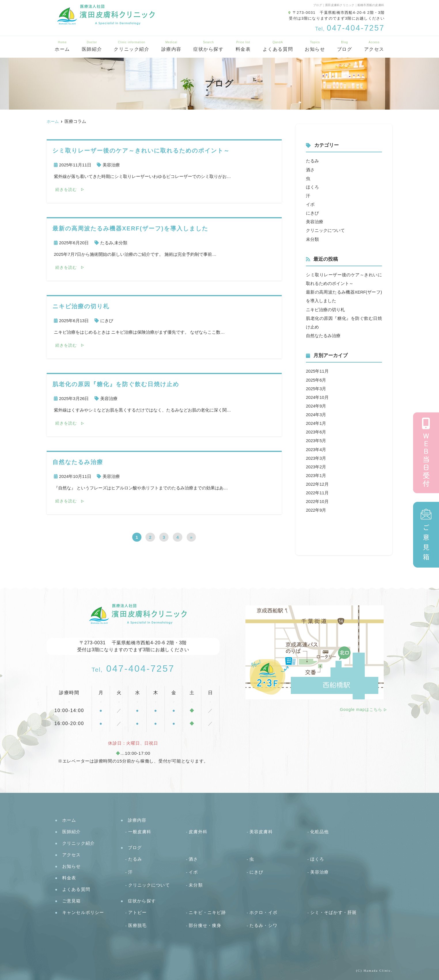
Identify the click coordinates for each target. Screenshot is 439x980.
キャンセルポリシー (83, 912)
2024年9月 (316, 405)
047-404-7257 (133, 669)
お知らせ (315, 46)
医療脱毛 (138, 925)
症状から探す (209, 46)
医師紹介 (92, 46)
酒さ (310, 169)
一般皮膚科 (140, 831)
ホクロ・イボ (263, 912)
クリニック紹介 (131, 46)
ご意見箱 (72, 901)
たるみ (107, 243)
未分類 (121, 243)
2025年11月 (317, 370)
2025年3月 (316, 388)
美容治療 (111, 165)
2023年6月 (316, 431)
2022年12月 (317, 483)
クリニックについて (325, 230)
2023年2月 (316, 466)
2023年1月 (316, 474)
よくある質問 (278, 46)
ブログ (345, 46)
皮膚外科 (198, 831)
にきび (107, 321)
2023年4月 (316, 448)
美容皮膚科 (261, 831)
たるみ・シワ (263, 925)
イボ (310, 204)
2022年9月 (316, 509)
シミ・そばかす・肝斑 (333, 912)
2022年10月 (317, 500)
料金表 (243, 46)
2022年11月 (317, 492)
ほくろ (312, 187)
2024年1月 (316, 422)
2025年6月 (316, 379)
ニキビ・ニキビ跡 (207, 912)
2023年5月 (316, 440)
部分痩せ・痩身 (205, 925)
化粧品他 (320, 831)
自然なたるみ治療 (323, 335)
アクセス (374, 46)
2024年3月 (316, 414)
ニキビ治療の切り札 (325, 309)
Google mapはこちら (361, 709)
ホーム (62, 46)
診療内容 (171, 46)
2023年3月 (316, 457)
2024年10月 (317, 396)
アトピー (138, 912)
